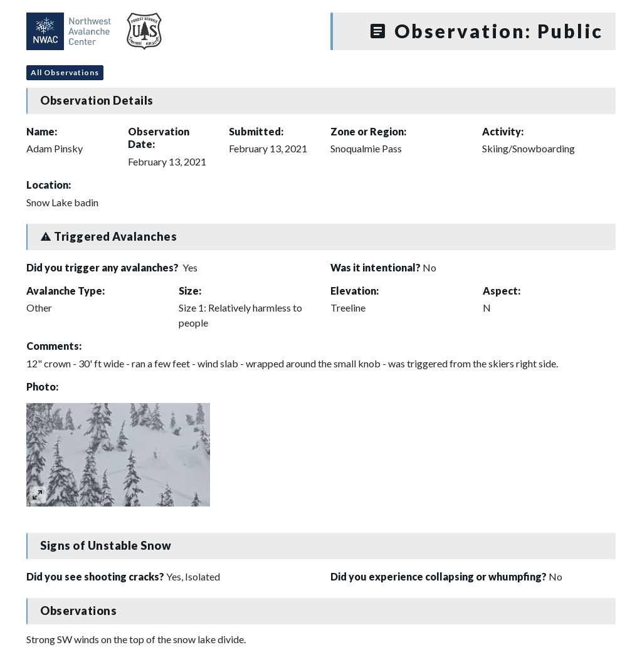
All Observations (65, 72)
